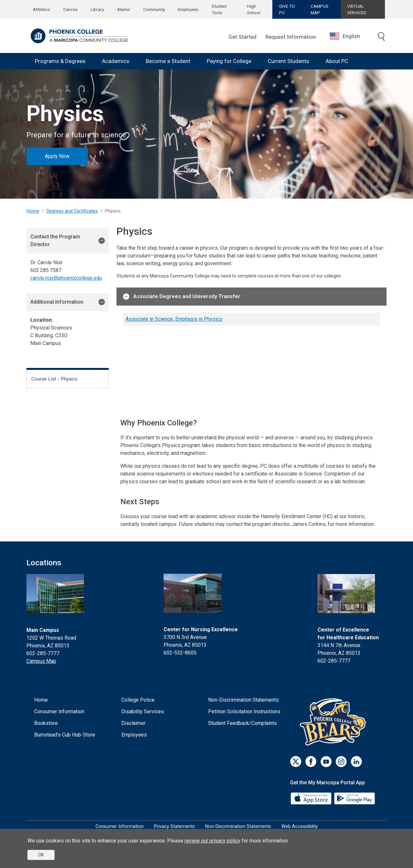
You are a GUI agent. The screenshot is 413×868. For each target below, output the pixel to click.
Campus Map (41, 661)
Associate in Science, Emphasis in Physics (174, 319)
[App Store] (312, 798)
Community (154, 9)
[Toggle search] (381, 37)
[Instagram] (341, 762)
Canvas (70, 9)
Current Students (288, 61)
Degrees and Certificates (72, 211)
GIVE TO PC (287, 9)
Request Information (291, 37)
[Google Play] (354, 798)
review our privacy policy (212, 841)
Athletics (41, 9)
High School (254, 9)
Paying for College (229, 61)
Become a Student (168, 61)
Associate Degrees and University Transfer (182, 297)
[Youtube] (326, 762)
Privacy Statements (174, 826)
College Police (138, 700)
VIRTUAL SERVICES (357, 9)
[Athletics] (334, 722)
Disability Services (143, 711)
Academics (116, 61)
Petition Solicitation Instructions (244, 711)
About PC (337, 61)
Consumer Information (59, 711)
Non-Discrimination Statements (243, 700)
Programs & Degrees (60, 61)
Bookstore (46, 723)
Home (33, 211)
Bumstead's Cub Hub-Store (65, 735)
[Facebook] (311, 762)
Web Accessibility (300, 826)
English (345, 36)
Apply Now (57, 156)
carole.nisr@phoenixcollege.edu (66, 278)
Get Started (242, 37)
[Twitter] (296, 762)
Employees (188, 9)
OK (41, 855)
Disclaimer (133, 723)
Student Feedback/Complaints (242, 723)
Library (97, 9)
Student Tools (219, 9)
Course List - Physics (54, 379)
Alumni (124, 9)
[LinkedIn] (356, 762)
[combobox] (350, 36)
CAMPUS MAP (320, 9)
